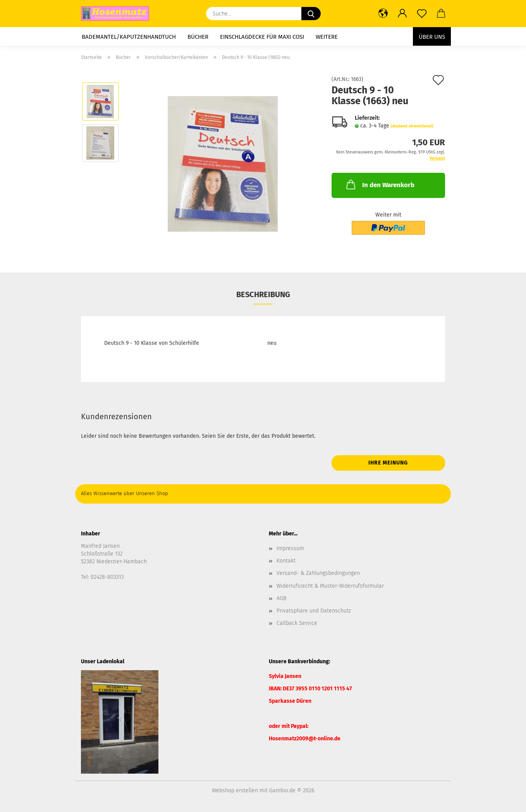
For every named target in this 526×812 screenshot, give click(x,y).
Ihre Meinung (388, 463)
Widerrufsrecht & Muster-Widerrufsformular (330, 586)
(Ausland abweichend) (412, 126)
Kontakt (286, 561)
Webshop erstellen (235, 790)
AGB (281, 598)
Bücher (198, 37)
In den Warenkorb (380, 184)
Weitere (327, 37)
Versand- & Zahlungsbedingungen (318, 573)
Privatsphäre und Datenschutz (314, 611)
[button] (383, 14)
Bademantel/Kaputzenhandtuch (129, 37)
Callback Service (297, 623)
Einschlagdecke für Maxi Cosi (262, 37)
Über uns (432, 37)
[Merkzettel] (422, 14)
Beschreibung (263, 294)
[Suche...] (311, 14)
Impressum (290, 548)
